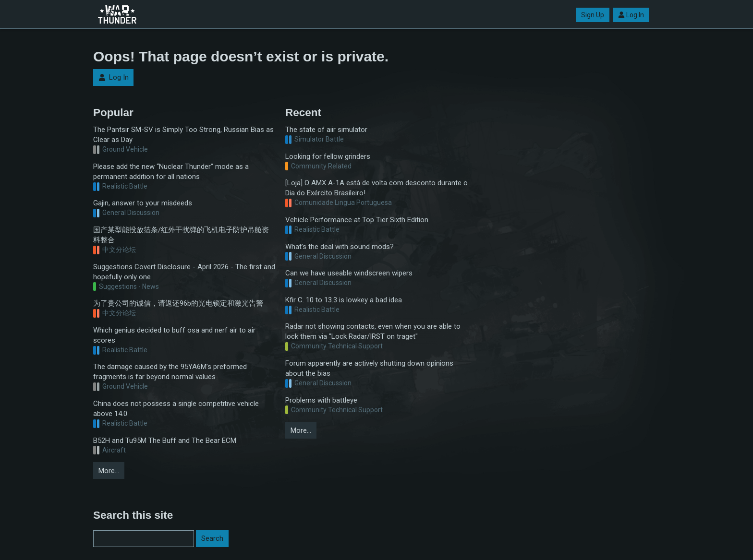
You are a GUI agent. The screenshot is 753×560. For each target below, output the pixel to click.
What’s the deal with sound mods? (340, 247)
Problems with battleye (321, 400)
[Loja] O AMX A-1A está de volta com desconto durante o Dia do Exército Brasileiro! (376, 188)
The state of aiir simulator (326, 130)
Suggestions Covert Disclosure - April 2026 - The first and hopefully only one (184, 272)
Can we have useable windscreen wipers (349, 273)
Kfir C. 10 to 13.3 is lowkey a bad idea (344, 300)
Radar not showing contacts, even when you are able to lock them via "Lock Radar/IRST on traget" (373, 331)
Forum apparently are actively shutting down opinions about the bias (369, 368)
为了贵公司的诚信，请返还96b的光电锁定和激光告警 (178, 303)
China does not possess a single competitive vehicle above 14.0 (176, 409)
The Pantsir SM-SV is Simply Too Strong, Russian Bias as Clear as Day (183, 135)
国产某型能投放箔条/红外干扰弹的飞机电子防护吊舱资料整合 (181, 235)
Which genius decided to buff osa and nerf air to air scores (174, 335)
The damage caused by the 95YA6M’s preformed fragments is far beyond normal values (170, 372)
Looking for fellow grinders (328, 156)
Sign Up (593, 15)
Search (212, 538)
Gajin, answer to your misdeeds (143, 203)
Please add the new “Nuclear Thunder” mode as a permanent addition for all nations (171, 172)
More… (109, 471)
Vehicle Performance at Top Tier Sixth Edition (357, 220)
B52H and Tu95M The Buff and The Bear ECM (165, 441)
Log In (631, 15)
